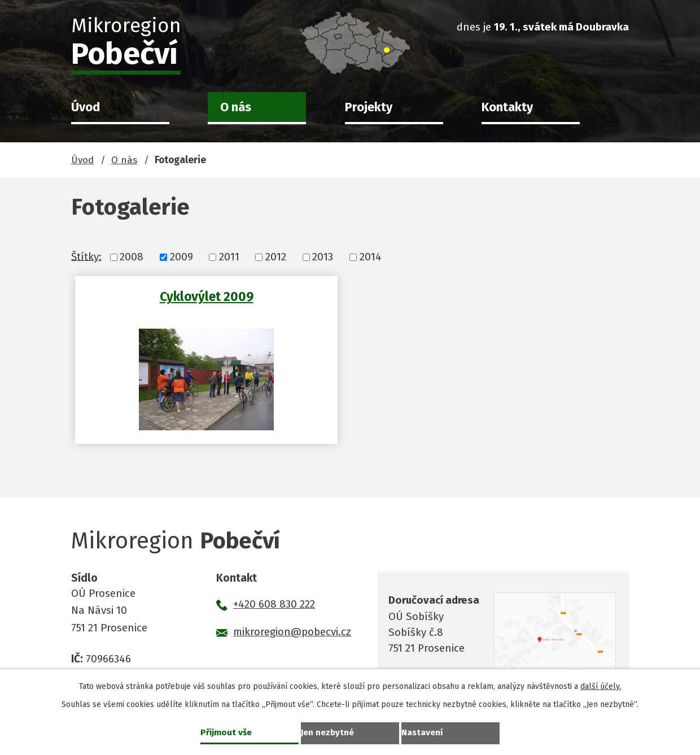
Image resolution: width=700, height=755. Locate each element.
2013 (323, 257)
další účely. (601, 685)
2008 (132, 257)
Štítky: (86, 256)
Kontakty (507, 107)
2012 (276, 257)
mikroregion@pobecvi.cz (292, 632)
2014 (371, 257)
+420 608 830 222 (274, 604)
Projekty (369, 107)
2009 (181, 257)
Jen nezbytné (329, 732)
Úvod (86, 107)
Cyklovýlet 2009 (166, 296)
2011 (229, 257)
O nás (236, 107)
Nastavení (423, 732)
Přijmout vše (227, 732)
